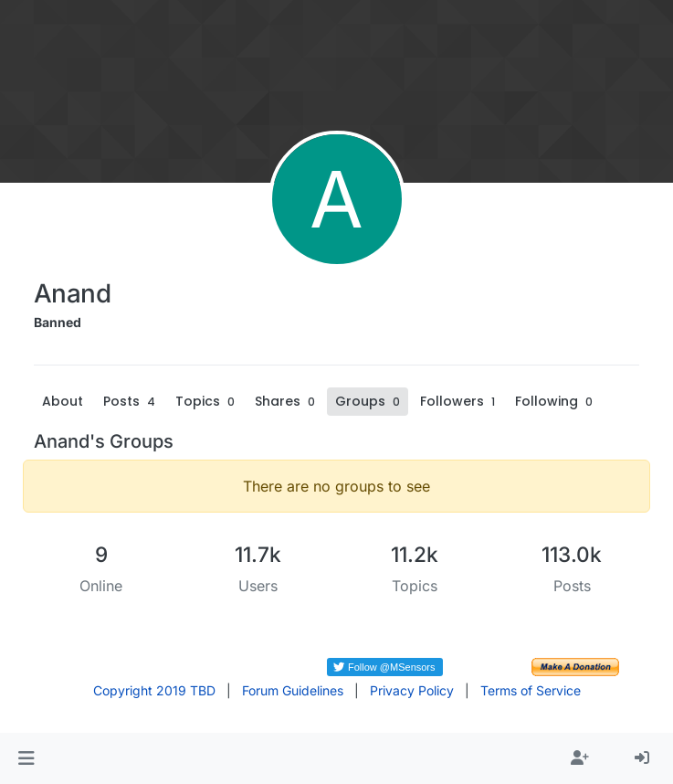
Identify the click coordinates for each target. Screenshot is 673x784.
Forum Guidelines (293, 690)
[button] (26, 758)
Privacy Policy (412, 690)
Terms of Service (531, 690)
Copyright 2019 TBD (154, 690)
